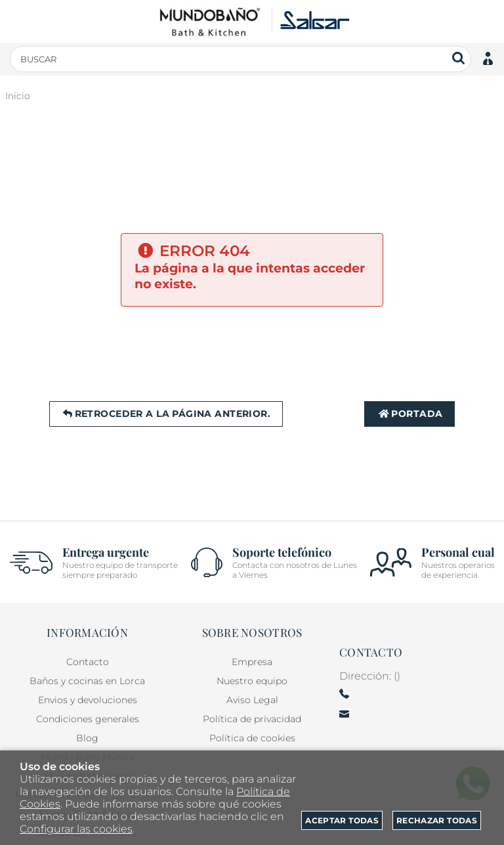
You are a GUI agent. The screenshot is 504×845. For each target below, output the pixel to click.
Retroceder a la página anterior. (166, 414)
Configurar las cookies (76, 829)
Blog (87, 738)
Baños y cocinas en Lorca (87, 681)
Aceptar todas (342, 820)
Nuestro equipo (252, 681)
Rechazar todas (437, 820)
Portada (409, 414)
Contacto (88, 662)
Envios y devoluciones (88, 700)
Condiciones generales (88, 719)
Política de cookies (252, 738)
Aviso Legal (252, 700)
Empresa (252, 662)
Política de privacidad (252, 719)
